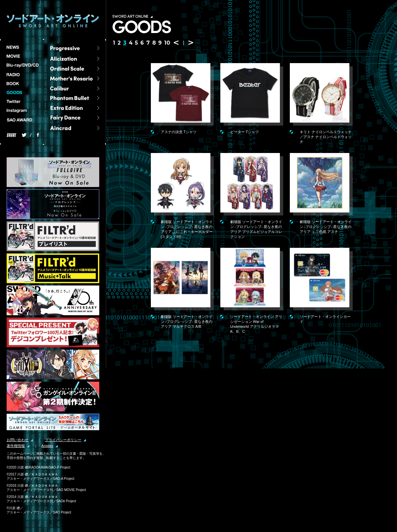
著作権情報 (16, 446)
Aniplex (47, 446)
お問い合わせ (18, 440)
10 (167, 43)
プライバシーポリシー (63, 440)
